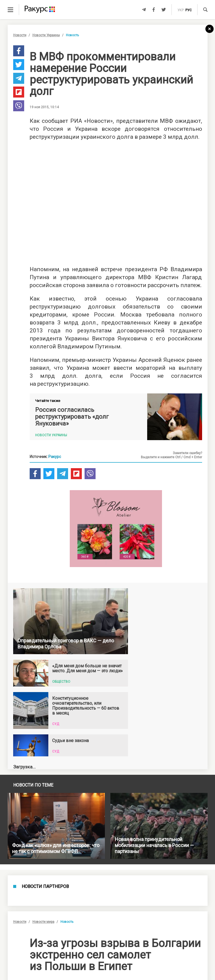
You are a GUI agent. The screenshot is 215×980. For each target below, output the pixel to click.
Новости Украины (46, 35)
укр (181, 10)
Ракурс (55, 457)
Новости (20, 35)
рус (189, 10)
